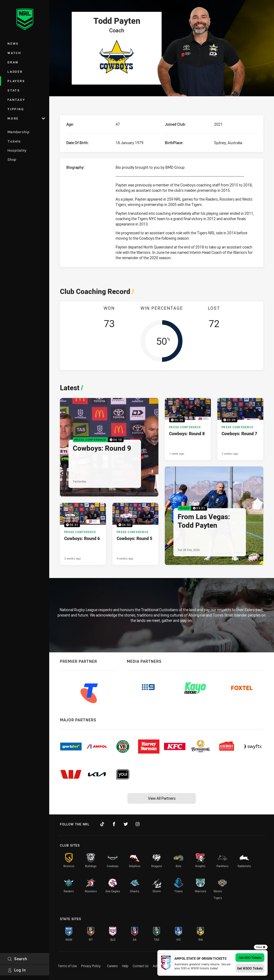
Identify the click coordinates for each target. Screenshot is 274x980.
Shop (12, 159)
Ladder (15, 72)
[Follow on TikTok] (102, 824)
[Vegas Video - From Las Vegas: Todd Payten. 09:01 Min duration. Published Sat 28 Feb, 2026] (214, 516)
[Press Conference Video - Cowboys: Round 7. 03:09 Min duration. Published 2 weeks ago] (240, 429)
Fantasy (16, 100)
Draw (13, 62)
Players (16, 81)
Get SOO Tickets (250, 958)
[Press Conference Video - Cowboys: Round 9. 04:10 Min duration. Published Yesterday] (109, 447)
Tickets (14, 141)
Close (261, 947)
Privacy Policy (91, 966)
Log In (17, 970)
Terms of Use (67, 966)
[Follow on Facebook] (114, 824)
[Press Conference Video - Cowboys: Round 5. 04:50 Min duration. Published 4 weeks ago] (135, 534)
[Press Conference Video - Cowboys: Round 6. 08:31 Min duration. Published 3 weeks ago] (83, 534)
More (26, 118)
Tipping (16, 109)
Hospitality (17, 150)
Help (125, 966)
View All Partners (162, 798)
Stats (14, 90)
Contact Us (141, 966)
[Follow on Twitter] (126, 824)
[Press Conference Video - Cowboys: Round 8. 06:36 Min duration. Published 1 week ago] (188, 429)
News (13, 43)
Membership (18, 132)
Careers (112, 966)
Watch (14, 53)
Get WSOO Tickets (250, 968)
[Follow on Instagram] (138, 824)
